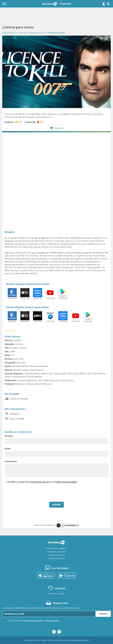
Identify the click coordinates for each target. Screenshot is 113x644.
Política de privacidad (65, 482)
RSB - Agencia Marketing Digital (78, 640)
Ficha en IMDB (14, 419)
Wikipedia (12, 414)
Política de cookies (57, 559)
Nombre (9, 436)
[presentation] (27, 493)
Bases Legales (53, 620)
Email (7, 448)
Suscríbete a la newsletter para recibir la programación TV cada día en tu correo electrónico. (41, 608)
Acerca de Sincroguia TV (57, 548)
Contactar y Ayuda (56, 594)
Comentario (11, 461)
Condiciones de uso (39, 482)
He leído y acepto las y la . (42, 482)
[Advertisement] (56, 17)
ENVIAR (56, 505)
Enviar (103, 614)
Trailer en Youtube (16, 399)
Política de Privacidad (33, 620)
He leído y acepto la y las (33, 620)
